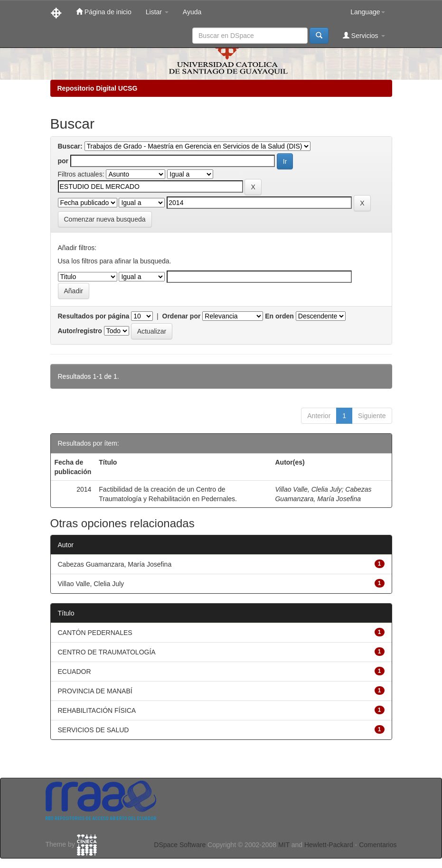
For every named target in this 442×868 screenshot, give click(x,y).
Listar (157, 12)
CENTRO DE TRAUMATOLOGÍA (107, 652)
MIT (284, 845)
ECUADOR (75, 672)
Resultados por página (94, 316)
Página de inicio (104, 12)
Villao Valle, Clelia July (308, 489)
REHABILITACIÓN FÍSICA (97, 710)
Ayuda (192, 12)
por (63, 161)
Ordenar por (182, 316)
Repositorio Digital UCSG (98, 88)
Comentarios (378, 845)
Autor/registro (80, 331)
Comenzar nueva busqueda (105, 219)
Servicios (364, 35)
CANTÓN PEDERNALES (95, 633)
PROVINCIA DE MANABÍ (95, 691)
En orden (279, 316)
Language (367, 12)
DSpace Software (180, 845)
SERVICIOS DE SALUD (94, 730)
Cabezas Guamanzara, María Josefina (115, 564)
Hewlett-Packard (329, 845)
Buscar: (70, 146)
